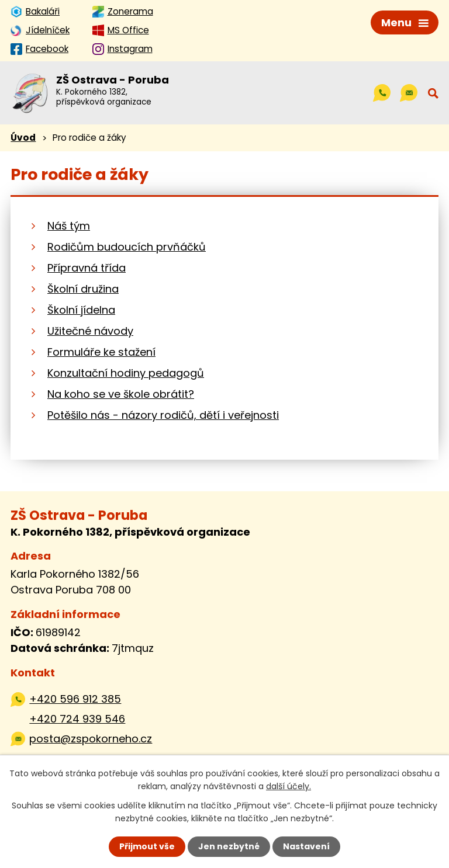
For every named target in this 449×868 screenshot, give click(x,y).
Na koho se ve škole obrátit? (121, 394)
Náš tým (69, 226)
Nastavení (306, 846)
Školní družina (83, 289)
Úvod (23, 138)
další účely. (289, 786)
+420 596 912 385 (75, 699)
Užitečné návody (90, 331)
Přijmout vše (147, 846)
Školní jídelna (81, 310)
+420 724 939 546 (77, 719)
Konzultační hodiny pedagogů (126, 373)
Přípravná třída (87, 268)
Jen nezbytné (229, 846)
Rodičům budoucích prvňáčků (127, 247)
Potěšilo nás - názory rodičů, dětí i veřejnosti (163, 415)
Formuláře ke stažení (101, 352)
